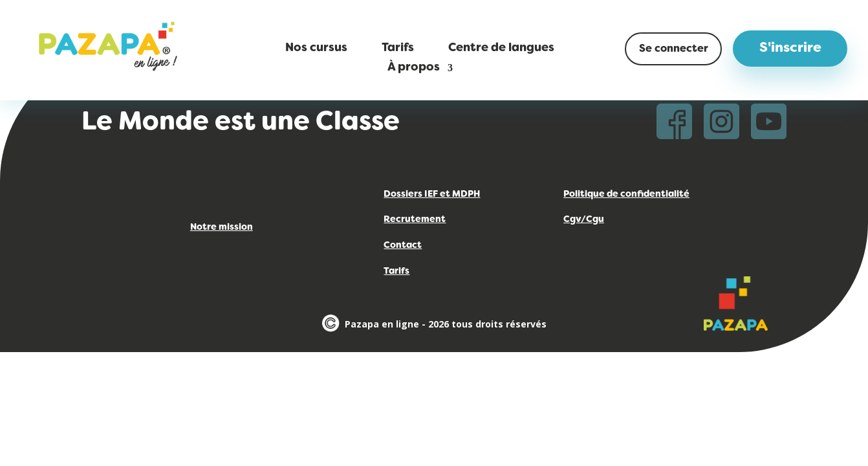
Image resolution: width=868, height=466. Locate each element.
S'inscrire (790, 49)
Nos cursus (316, 49)
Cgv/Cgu (584, 220)
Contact (403, 246)
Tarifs (398, 49)
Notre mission (222, 227)
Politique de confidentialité (626, 194)
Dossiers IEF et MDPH (432, 194)
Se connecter (674, 49)
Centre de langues (501, 49)
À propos (414, 68)
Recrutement (415, 220)
